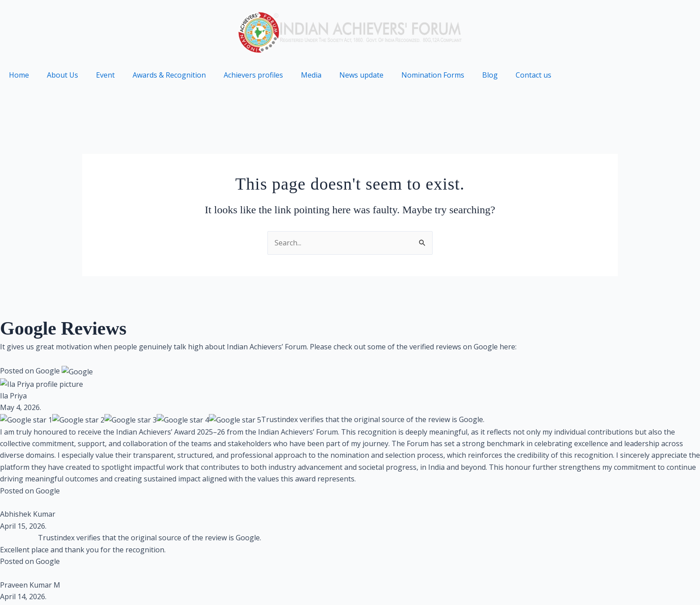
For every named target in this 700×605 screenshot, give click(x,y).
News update (361, 75)
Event (105, 75)
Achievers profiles (253, 75)
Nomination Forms (433, 75)
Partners (672, 583)
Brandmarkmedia (207, 482)
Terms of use (521, 583)
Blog (490, 75)
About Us (62, 75)
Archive (627, 583)
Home (19, 75)
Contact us (533, 75)
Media (311, 75)
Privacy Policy (458, 583)
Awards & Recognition (169, 75)
